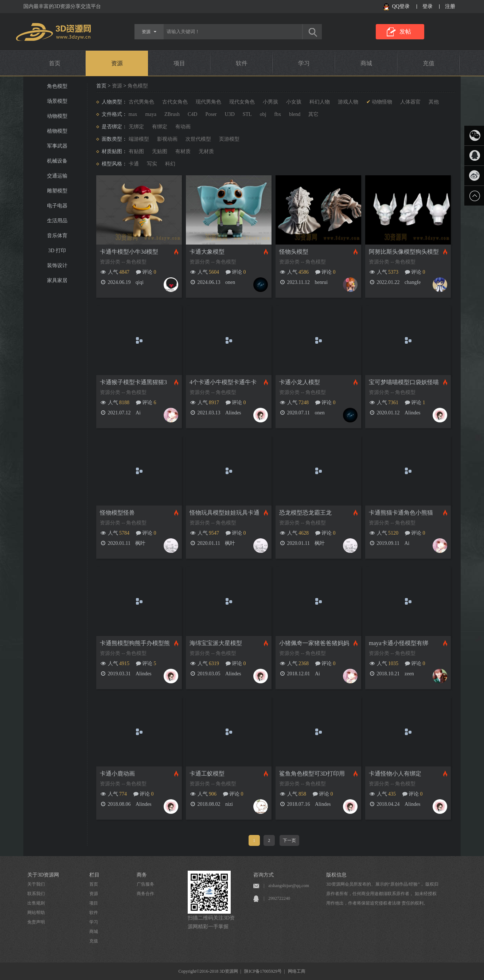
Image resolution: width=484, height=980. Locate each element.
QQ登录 (401, 6)
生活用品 (57, 221)
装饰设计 (57, 266)
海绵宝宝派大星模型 (216, 643)
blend (295, 114)
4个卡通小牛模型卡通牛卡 (223, 382)
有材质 (183, 151)
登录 (428, 6)
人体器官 (410, 102)
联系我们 (36, 894)
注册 (450, 6)
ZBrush (172, 114)
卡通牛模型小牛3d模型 (129, 252)
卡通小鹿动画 (117, 774)
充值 (429, 63)
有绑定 (160, 127)
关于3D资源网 (43, 875)
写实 (152, 164)
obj (263, 114)
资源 (117, 63)
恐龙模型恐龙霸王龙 (305, 513)
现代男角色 (208, 102)
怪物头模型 (294, 252)
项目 (179, 63)
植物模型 (57, 131)
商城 (366, 63)
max (133, 114)
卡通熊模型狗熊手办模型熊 (135, 643)
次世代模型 (198, 139)
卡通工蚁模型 (207, 774)
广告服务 (145, 884)
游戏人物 (348, 102)
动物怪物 (382, 102)
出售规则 (36, 903)
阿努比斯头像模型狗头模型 (404, 252)
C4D (192, 114)
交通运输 (57, 176)
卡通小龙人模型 (300, 382)
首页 (55, 63)
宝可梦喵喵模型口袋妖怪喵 (404, 382)
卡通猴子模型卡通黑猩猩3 (133, 382)
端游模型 (139, 139)
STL (247, 114)
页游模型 (229, 139)
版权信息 (336, 875)
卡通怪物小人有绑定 (395, 774)
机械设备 (57, 161)
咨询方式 (264, 875)
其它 (313, 114)
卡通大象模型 (207, 252)
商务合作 (145, 894)
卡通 (134, 164)
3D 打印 (57, 251)
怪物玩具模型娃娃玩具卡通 (225, 513)
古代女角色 (175, 102)
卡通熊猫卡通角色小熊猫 (401, 513)
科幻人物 (320, 102)
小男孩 (270, 102)
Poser (211, 114)
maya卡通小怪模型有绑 (399, 643)
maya (151, 114)
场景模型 (57, 101)
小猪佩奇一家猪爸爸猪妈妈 (314, 643)
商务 (142, 875)
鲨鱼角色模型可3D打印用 (312, 774)
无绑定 (136, 127)
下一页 (289, 840)
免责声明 (36, 922)
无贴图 (160, 151)
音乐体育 (57, 236)
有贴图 (136, 151)
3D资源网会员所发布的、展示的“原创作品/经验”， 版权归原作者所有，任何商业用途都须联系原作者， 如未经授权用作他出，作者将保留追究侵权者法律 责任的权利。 (382, 894)
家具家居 (57, 280)
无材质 (206, 151)
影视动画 (167, 139)
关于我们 (36, 884)
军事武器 (57, 146)
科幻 (170, 164)
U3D (230, 114)
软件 (242, 63)
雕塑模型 (57, 191)
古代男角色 (141, 102)
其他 (434, 102)
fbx (278, 114)
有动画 (183, 127)
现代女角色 (242, 102)
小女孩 (294, 102)
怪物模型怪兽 (117, 513)
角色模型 (57, 86)
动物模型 (57, 116)
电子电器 (57, 206)
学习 (304, 63)
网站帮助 (36, 913)
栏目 (94, 875)
